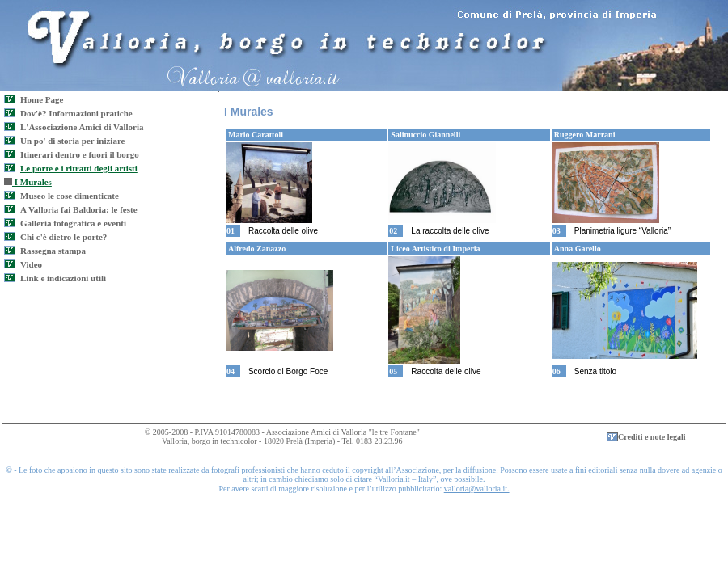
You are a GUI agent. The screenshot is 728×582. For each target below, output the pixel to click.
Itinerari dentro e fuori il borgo (80, 154)
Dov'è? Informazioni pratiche (76, 113)
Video (31, 264)
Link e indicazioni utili (63, 278)
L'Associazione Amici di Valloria (82, 127)
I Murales (28, 182)
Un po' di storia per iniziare (72, 141)
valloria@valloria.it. (477, 489)
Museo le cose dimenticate (70, 196)
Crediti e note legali (652, 437)
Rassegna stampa (53, 251)
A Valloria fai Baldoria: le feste (79, 209)
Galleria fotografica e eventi (73, 223)
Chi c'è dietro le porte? (63, 237)
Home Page (42, 99)
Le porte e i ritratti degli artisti (79, 168)
